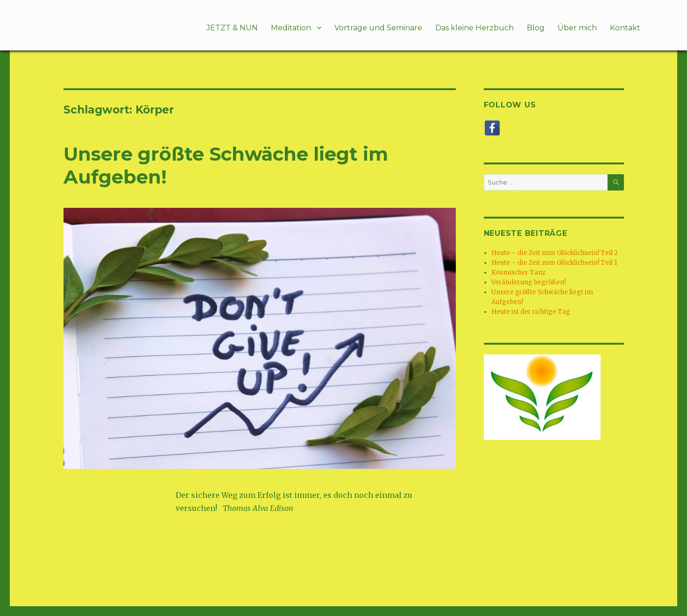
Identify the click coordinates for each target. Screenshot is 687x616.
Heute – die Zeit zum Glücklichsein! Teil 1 (554, 263)
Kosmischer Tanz (518, 273)
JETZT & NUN (232, 28)
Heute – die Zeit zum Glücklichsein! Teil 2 (555, 253)
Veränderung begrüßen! (528, 282)
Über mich (577, 28)
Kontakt (625, 28)
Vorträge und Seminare (378, 28)
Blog (536, 28)
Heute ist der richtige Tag (531, 312)
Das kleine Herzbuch (475, 28)
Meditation (291, 28)
